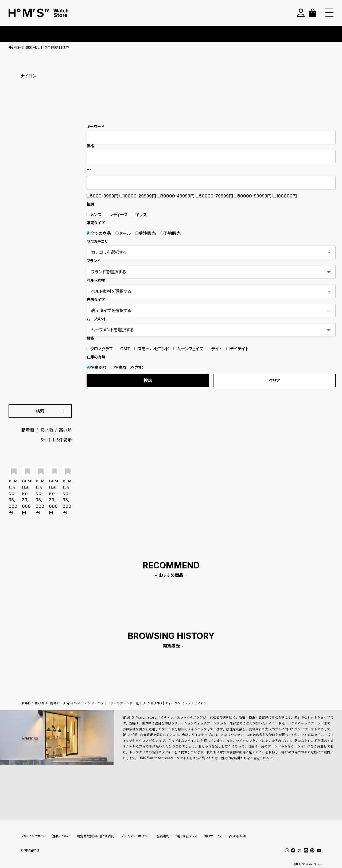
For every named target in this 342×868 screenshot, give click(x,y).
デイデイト (237, 349)
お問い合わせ (30, 850)
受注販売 (145, 233)
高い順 (65, 430)
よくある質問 (237, 836)
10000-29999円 (138, 196)
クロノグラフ (100, 349)
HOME (26, 703)
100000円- (286, 196)
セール (123, 233)
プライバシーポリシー (135, 836)
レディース (117, 215)
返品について (61, 836)
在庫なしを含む (127, 367)
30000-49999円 (176, 196)
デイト (215, 349)
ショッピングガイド (33, 836)
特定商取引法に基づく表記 (96, 836)
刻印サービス (213, 836)
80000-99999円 (253, 196)
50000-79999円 (214, 196)
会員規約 (163, 836)
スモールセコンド (152, 349)
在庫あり (96, 367)
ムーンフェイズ (188, 349)
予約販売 (170, 233)
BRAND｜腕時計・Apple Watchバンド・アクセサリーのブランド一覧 (87, 703)
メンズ (94, 215)
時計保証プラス (186, 836)
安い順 (46, 430)
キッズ (139, 215)
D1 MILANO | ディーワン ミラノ (167, 703)
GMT (123, 349)
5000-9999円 (102, 196)
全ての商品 (99, 233)
